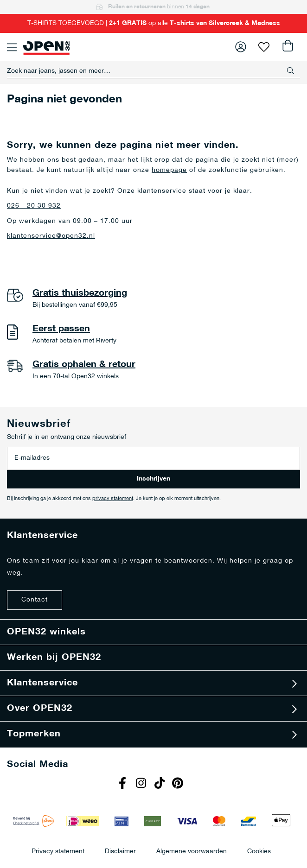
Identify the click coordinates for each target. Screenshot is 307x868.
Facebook (123, 784)
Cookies (259, 851)
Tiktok (160, 784)
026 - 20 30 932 (34, 206)
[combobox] (153, 71)
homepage (169, 170)
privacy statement (113, 499)
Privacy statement (58, 851)
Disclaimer (120, 851)
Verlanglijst (264, 47)
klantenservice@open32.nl (51, 236)
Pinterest (179, 784)
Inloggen (241, 47)
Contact (35, 600)
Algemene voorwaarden (192, 851)
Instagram (142, 784)
